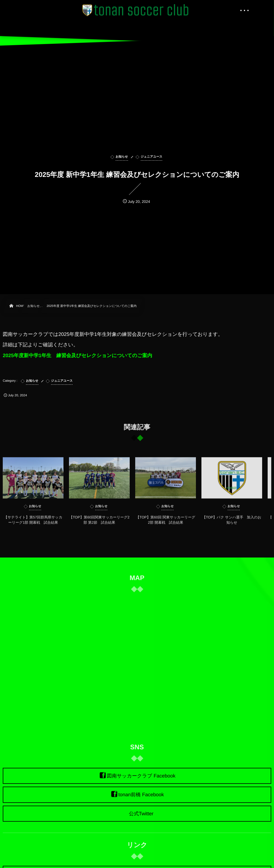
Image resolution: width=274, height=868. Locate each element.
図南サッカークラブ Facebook (141, 776)
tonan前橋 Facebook (141, 795)
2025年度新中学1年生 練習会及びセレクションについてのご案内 (78, 355)
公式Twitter (141, 814)
